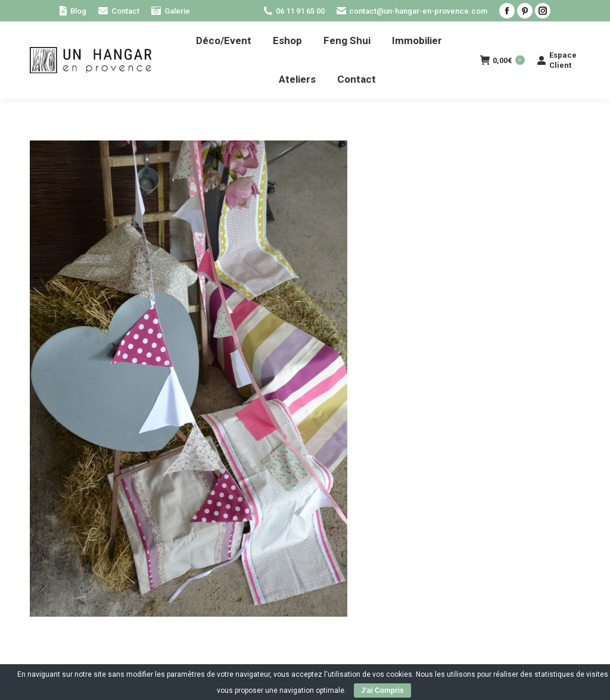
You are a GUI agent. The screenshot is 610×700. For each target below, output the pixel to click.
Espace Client (557, 60)
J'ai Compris (382, 690)
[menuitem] (73, 11)
